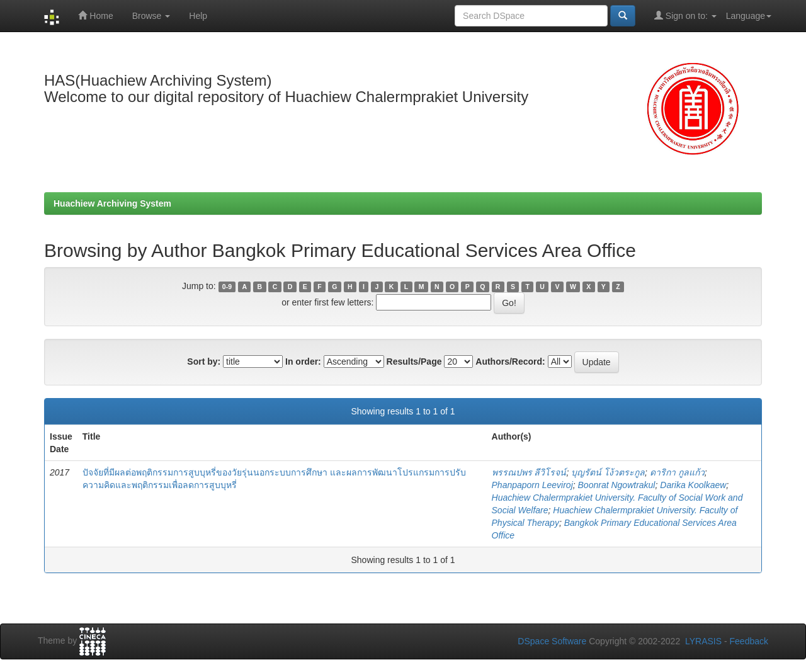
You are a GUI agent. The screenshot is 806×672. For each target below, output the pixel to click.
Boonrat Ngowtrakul (617, 485)
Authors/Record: (510, 362)
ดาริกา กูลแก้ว (677, 472)
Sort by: (204, 362)
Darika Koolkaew (693, 485)
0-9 (227, 287)
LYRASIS (703, 641)
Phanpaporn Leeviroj (532, 485)
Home (95, 15)
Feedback (749, 641)
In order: (303, 362)
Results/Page (414, 362)
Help (198, 16)
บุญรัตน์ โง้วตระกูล (608, 472)
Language (749, 16)
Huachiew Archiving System (112, 203)
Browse (151, 16)
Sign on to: (685, 15)
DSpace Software (552, 641)
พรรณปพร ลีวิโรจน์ (529, 472)
